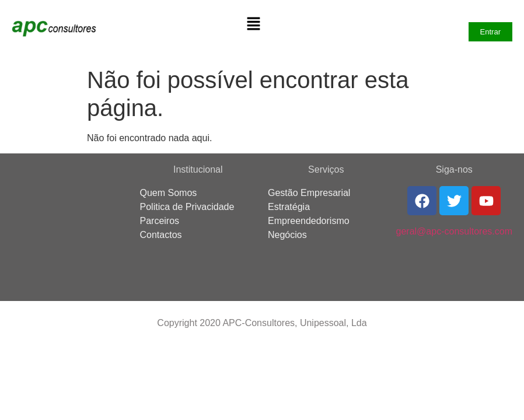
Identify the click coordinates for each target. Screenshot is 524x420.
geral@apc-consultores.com (454, 231)
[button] (253, 24)
